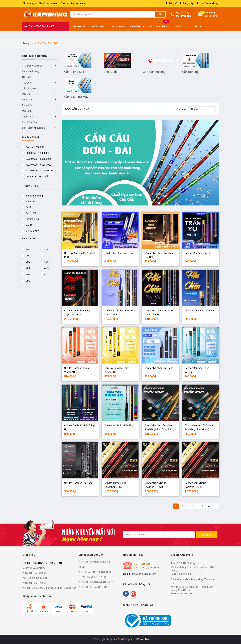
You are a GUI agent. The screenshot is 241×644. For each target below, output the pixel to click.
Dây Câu (27, 94)
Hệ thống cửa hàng (209, 3)
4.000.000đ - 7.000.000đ (38, 165)
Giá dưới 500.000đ (35, 147)
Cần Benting (191, 72)
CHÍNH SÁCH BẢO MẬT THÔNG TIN (96, 582)
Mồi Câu (26, 111)
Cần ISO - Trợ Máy (76, 97)
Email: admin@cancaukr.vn (74, 3)
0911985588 (184, 16)
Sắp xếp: (182, 109)
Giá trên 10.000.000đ (36, 176)
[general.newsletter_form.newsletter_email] (159, 535)
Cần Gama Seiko (75, 72)
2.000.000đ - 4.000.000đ (38, 159)
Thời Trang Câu (30, 117)
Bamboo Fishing (30, 71)
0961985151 (186, 594)
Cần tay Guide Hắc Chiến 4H (199, 311)
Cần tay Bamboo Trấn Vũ (198, 253)
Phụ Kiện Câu (29, 122)
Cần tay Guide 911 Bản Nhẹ (119, 425)
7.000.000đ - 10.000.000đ (39, 171)
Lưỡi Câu (27, 100)
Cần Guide (111, 72)
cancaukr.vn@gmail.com (143, 574)
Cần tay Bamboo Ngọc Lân (119, 253)
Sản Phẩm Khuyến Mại (34, 128)
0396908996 (186, 574)
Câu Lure (27, 83)
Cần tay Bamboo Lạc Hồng (78, 483)
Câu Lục (26, 77)
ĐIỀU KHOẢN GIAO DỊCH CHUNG (95, 572)
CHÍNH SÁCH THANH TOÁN (93, 587)
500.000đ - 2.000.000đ (37, 153)
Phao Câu (27, 105)
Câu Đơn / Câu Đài (32, 66)
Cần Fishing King (154, 72)
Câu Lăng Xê (29, 88)
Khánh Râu (143, 639)
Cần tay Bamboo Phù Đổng (159, 368)
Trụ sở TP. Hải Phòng (183, 563)
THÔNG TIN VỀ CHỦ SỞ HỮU (93, 577)
